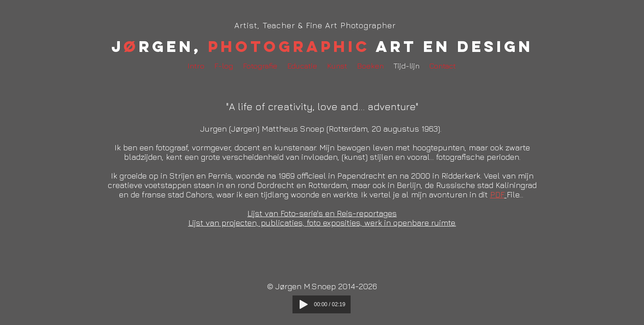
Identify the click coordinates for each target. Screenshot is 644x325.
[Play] (304, 304)
